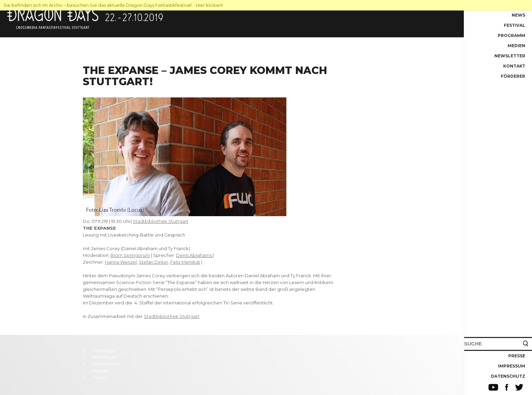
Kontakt (514, 66)
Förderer (513, 76)
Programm (511, 35)
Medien (516, 46)
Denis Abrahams (194, 255)
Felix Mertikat (185, 262)
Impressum (512, 366)
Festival (515, 25)
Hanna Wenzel (121, 262)
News (518, 15)
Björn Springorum (130, 255)
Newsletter (510, 56)
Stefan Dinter (154, 262)
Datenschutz (508, 376)
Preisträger (104, 350)
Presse (517, 356)
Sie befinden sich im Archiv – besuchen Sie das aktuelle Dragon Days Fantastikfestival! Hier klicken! (113, 5)
